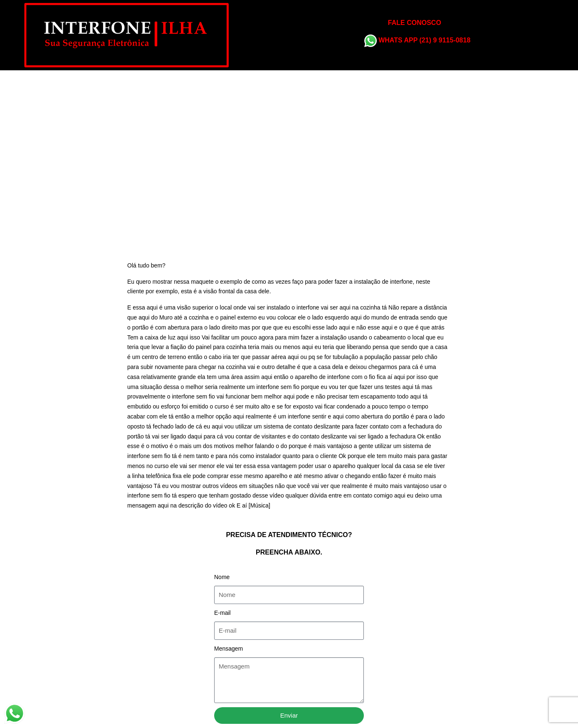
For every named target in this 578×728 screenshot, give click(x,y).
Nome (222, 577)
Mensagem (228, 649)
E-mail (222, 613)
